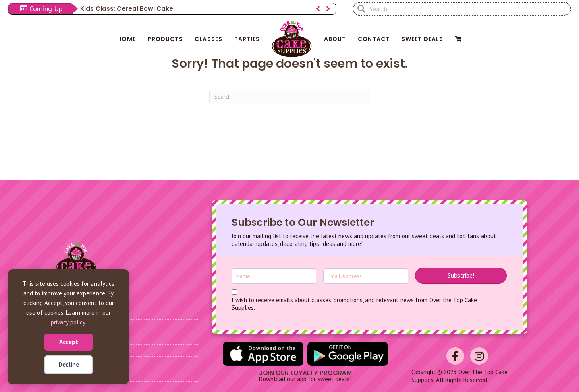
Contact (374, 39)
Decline (69, 364)
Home (127, 39)
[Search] (290, 97)
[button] (318, 9)
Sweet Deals (422, 39)
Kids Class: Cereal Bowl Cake (127, 9)
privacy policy (68, 322)
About (335, 39)
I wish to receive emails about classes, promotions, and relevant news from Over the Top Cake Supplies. (354, 304)
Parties (247, 39)
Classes (209, 39)
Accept (69, 342)
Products (165, 39)
